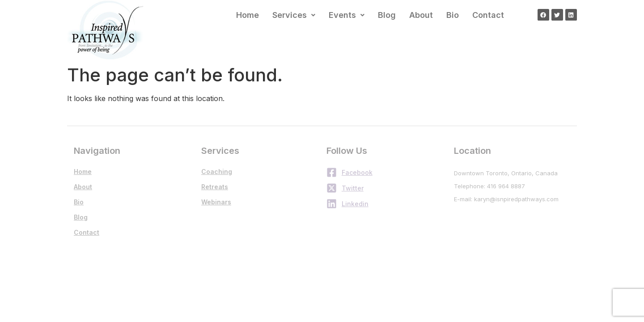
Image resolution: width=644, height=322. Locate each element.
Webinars (216, 202)
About (421, 15)
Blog (387, 15)
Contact (488, 15)
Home (248, 15)
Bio (453, 15)
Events (347, 15)
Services (294, 15)
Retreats (215, 187)
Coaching (217, 172)
